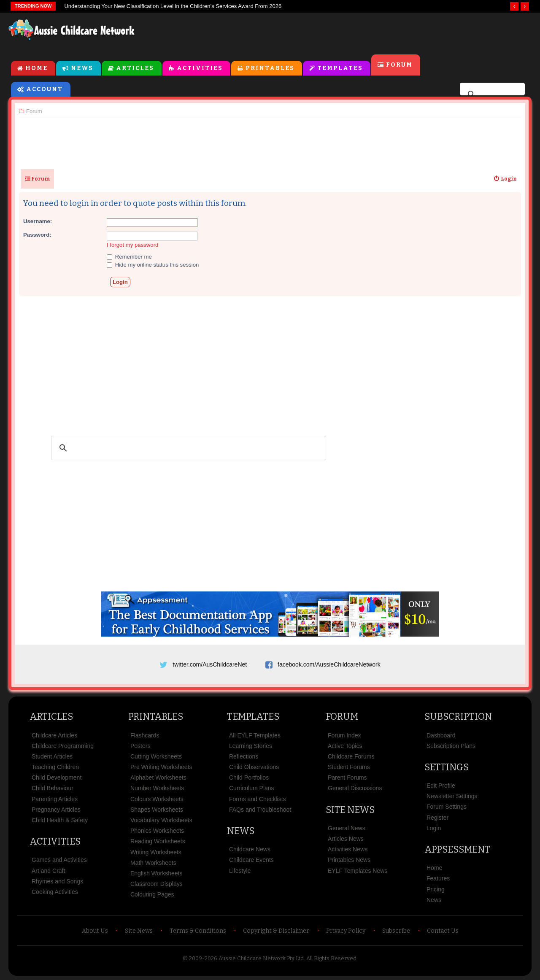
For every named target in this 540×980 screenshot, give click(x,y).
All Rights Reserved (331, 958)
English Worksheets (156, 873)
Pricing (436, 889)
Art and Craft (48, 871)
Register (437, 818)
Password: (37, 235)
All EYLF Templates (255, 735)
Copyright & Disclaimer (276, 931)
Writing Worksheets (156, 852)
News (82, 68)
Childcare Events (251, 860)
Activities (200, 68)
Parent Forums (347, 778)
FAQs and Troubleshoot (260, 810)
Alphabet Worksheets (158, 778)
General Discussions (355, 788)
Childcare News (250, 849)
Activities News (348, 849)
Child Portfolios (249, 778)
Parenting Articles (55, 799)
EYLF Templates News (358, 871)
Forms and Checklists (258, 799)
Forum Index (344, 735)
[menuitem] (505, 179)
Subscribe (396, 931)
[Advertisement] (340, 33)
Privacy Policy (346, 931)
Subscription (458, 717)
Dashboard (441, 735)
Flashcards (145, 735)
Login (434, 828)
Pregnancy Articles (56, 810)
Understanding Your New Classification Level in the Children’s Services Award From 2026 (173, 6)
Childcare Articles (54, 735)
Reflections (244, 756)
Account (45, 89)
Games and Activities (59, 860)
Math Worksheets (153, 863)
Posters (140, 746)
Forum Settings (447, 807)
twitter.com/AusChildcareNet (210, 664)
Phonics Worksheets (157, 831)
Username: (38, 221)
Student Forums (349, 767)
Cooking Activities (55, 892)
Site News (350, 810)
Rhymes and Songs (57, 881)
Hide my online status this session (153, 265)
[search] (491, 94)
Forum (399, 65)
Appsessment (457, 849)
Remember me (129, 257)
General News (347, 828)
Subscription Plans (451, 746)
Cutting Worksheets (156, 756)
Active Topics (345, 746)
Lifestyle (240, 871)
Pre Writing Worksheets (161, 767)
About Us (95, 931)
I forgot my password (132, 245)
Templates (340, 68)
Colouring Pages (152, 894)
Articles (135, 68)
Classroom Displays (157, 884)
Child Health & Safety (60, 820)
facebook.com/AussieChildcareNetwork (329, 664)
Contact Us (443, 931)
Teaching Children (55, 767)
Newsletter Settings (452, 796)
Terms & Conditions (198, 931)
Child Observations (254, 767)
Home (36, 68)
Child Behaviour (53, 788)
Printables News (349, 860)
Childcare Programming (63, 746)
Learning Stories (251, 746)
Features (438, 878)
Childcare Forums (351, 756)
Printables (270, 68)
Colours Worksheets (157, 799)
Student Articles (52, 756)
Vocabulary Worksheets (161, 820)
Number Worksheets (157, 788)
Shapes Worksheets (157, 810)
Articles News (346, 839)
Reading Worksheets (158, 841)
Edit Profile (441, 786)
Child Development (57, 778)
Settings (447, 767)
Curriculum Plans (252, 788)
